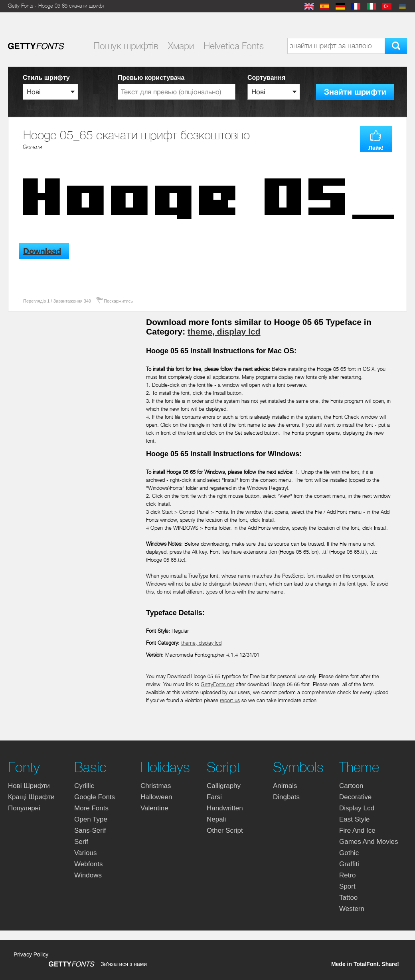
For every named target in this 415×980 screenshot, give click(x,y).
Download (42, 251)
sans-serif (90, 831)
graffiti (349, 864)
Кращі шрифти (31, 797)
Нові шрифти (29, 786)
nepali (216, 819)
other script (225, 831)
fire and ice (357, 831)
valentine (154, 808)
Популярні (24, 808)
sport (347, 886)
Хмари (181, 46)
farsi (214, 797)
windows (88, 875)
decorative (355, 797)
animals (285, 786)
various (85, 853)
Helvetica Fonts (234, 46)
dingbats (286, 797)
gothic (349, 853)
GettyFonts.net (217, 684)
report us (230, 700)
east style (355, 819)
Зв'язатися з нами (124, 964)
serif (81, 842)
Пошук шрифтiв (126, 46)
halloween (156, 797)
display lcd (357, 808)
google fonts (95, 797)
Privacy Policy (31, 954)
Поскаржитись (118, 301)
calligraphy (224, 786)
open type (91, 819)
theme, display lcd (224, 332)
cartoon (351, 786)
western (352, 909)
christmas (156, 786)
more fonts (91, 808)
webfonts (89, 864)
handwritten (225, 808)
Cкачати (33, 147)
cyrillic (84, 786)
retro (348, 875)
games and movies (369, 842)
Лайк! (376, 148)
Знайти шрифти (355, 92)
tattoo (348, 898)
